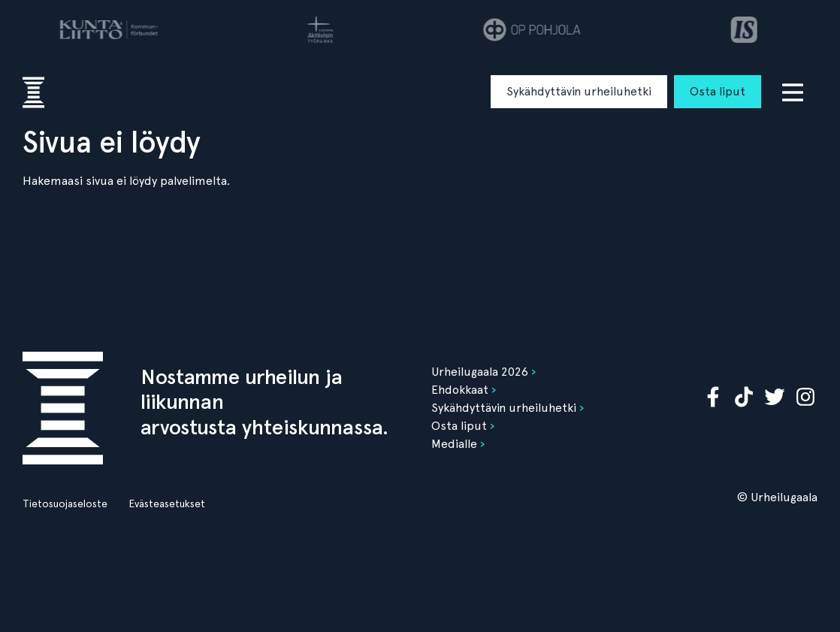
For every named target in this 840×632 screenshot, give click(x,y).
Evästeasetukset (167, 503)
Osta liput (718, 91)
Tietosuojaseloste (65, 503)
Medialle (454, 444)
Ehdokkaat (460, 390)
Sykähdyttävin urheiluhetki (579, 91)
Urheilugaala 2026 (480, 372)
